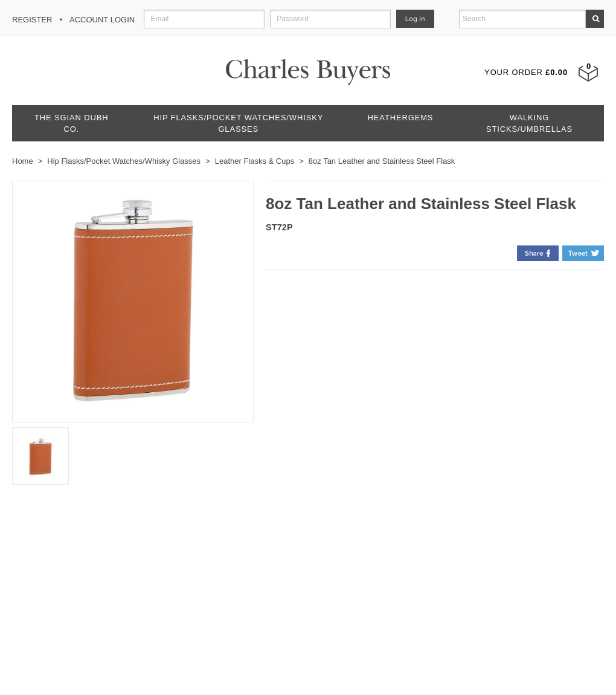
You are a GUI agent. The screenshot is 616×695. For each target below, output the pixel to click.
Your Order (526, 72)
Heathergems (401, 118)
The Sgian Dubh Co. (71, 123)
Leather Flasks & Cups (255, 161)
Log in (415, 19)
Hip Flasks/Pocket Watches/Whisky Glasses (238, 123)
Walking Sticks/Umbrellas (529, 123)
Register (32, 20)
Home (23, 161)
